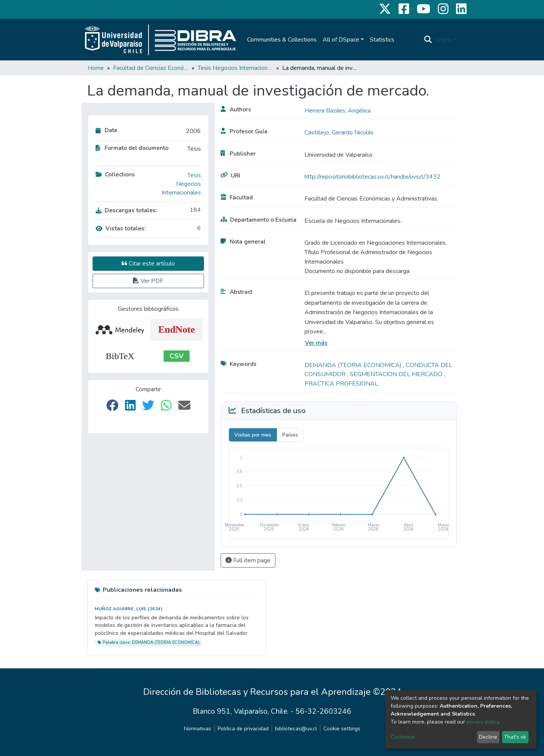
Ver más (316, 343)
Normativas (198, 729)
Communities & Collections (282, 40)
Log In (443, 40)
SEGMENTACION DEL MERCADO (397, 374)
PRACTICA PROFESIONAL (341, 384)
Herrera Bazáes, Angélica (338, 111)
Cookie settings (342, 729)
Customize (403, 737)
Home (96, 68)
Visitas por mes (253, 435)
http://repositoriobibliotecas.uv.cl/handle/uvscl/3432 (372, 177)
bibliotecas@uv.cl (296, 729)
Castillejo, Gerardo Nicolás (339, 133)
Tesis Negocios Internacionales (235, 68)
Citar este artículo (148, 264)
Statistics (382, 40)
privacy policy (483, 722)
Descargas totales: (126, 210)
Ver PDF (148, 281)
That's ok (515, 737)
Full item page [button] (248, 560)
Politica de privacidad (243, 729)
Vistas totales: (121, 228)
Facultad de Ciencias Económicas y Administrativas (151, 68)
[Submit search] (428, 40)
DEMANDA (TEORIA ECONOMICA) (354, 365)
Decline (488, 737)
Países (290, 435)
